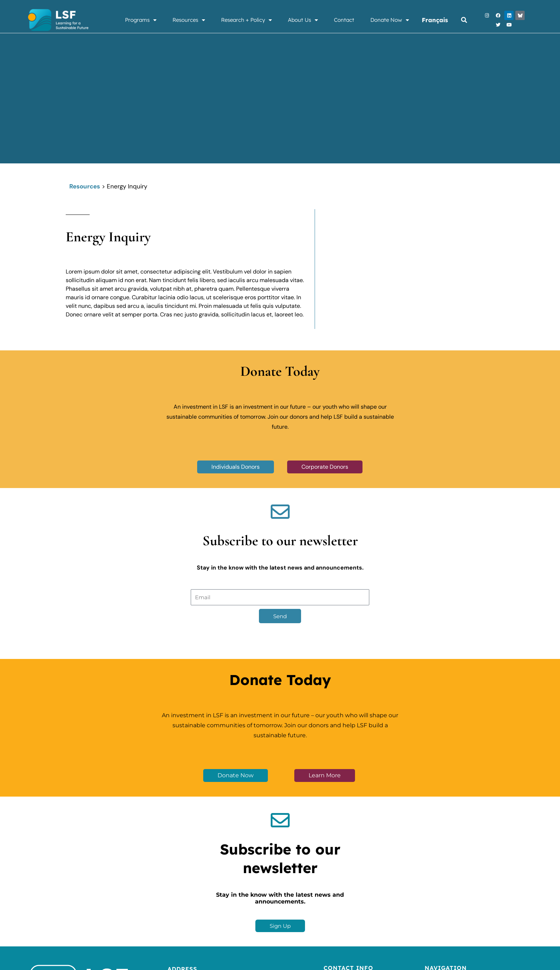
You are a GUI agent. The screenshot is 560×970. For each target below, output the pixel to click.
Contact (344, 20)
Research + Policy (246, 20)
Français (435, 20)
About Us (303, 20)
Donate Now (390, 20)
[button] (464, 20)
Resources (189, 20)
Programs (141, 20)
